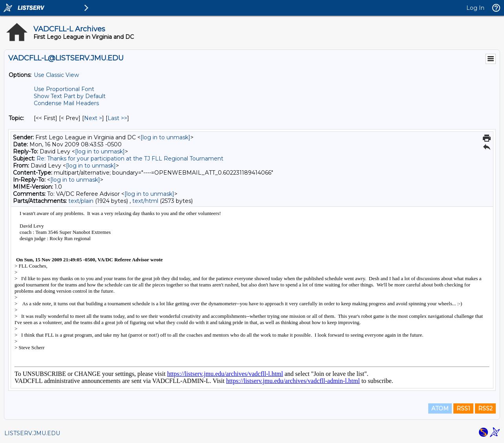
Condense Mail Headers (66, 103)
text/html (145, 201)
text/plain (81, 201)
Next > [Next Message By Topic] (93, 118)
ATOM (440, 408)
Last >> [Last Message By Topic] (117, 118)
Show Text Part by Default (70, 96)
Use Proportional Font (64, 89)
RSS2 (485, 408)
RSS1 (463, 408)
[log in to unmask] (165, 137)
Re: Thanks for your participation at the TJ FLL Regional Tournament (130, 159)
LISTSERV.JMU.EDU (32, 433)
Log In (475, 8)
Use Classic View (56, 75)
